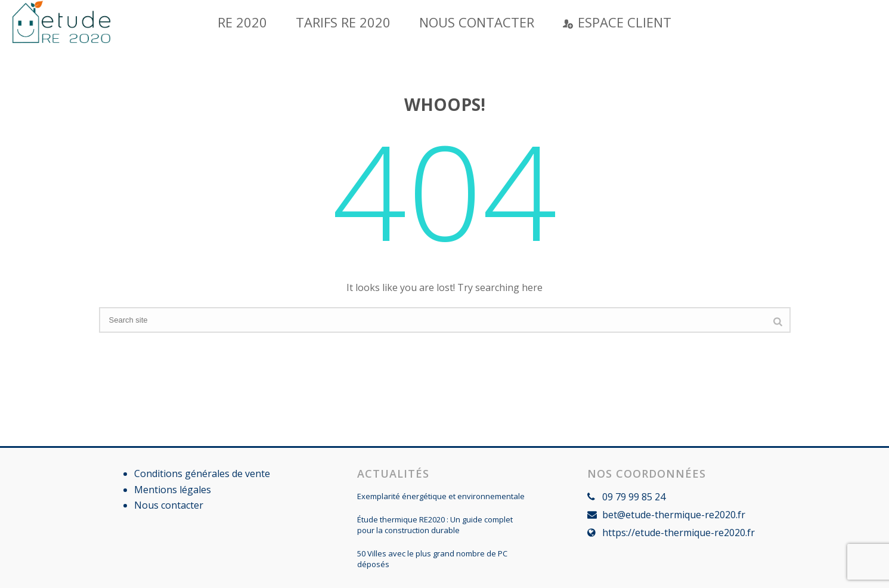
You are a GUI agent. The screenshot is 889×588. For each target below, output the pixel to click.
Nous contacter (477, 22)
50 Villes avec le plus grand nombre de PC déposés (432, 559)
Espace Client (617, 22)
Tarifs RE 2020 (343, 22)
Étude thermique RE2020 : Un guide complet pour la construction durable (435, 525)
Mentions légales (173, 490)
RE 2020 (242, 22)
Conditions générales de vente (202, 474)
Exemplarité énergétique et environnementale (441, 496)
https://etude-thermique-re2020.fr (679, 533)
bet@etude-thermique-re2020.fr (674, 515)
